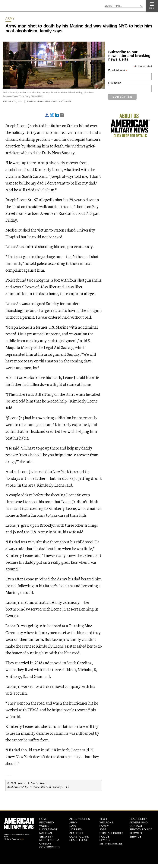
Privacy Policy (141, 829)
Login (22, 839)
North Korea (49, 840)
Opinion (45, 844)
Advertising (139, 822)
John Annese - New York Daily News (49, 102)
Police (104, 837)
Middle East (48, 829)
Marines (76, 829)
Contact (136, 826)
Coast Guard (79, 837)
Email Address (118, 70)
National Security (46, 835)
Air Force (77, 833)
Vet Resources (111, 844)
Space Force (79, 840)
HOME (43, 819)
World (44, 826)
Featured (47, 822)
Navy (73, 826)
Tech (103, 819)
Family (104, 826)
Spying (105, 840)
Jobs (103, 829)
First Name (115, 83)
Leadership (138, 819)
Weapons (106, 822)
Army (10, 19)
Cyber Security (111, 833)
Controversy (50, 847)
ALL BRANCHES (80, 819)
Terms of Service (136, 835)
